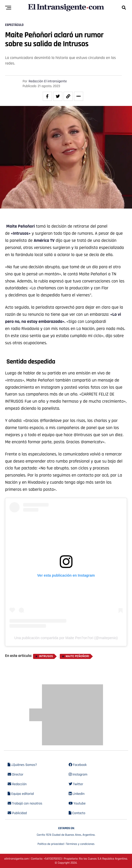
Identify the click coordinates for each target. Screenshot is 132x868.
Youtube (77, 803)
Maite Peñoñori (77, 656)
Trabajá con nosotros (25, 803)
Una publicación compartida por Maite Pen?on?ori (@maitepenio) (66, 638)
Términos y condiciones (80, 844)
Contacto (77, 813)
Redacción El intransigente (48, 81)
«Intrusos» (21, 233)
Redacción (17, 784)
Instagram (78, 775)
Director (16, 775)
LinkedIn (77, 794)
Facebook (78, 765)
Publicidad (17, 813)
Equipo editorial (21, 794)
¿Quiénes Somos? (22, 765)
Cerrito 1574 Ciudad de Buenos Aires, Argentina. (66, 831)
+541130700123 (53, 859)
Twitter (76, 784)
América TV (44, 240)
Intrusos (46, 656)
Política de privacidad (50, 844)
